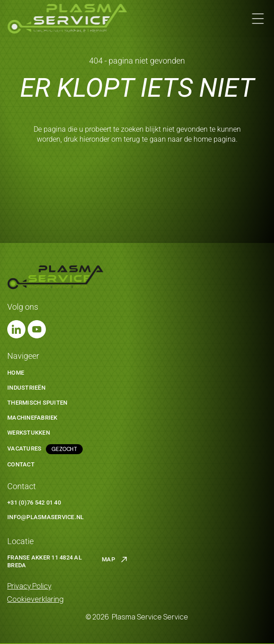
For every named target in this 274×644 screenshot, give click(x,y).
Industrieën (26, 388)
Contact (21, 464)
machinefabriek (32, 418)
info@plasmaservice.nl (45, 517)
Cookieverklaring (35, 599)
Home (16, 373)
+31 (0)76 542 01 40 (34, 503)
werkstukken (29, 433)
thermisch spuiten (37, 403)
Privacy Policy (29, 586)
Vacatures (24, 448)
